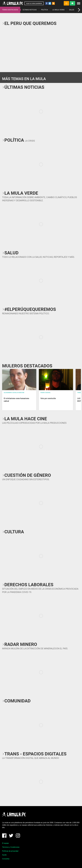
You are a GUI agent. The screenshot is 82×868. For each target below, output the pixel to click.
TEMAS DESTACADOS (10, 10)
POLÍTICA (45, 10)
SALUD (72, 10)
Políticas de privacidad (10, 851)
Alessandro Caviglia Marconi (14, 393)
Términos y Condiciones (11, 847)
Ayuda (4, 855)
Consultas (6, 859)
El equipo (5, 843)
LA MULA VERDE (59, 10)
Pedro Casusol (46, 393)
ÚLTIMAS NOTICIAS (30, 10)
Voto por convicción (48, 398)
